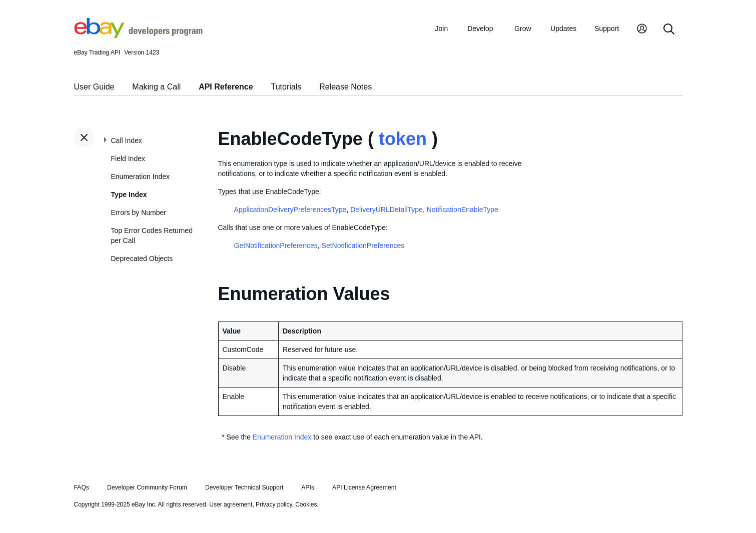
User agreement (231, 504)
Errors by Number (139, 212)
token (403, 139)
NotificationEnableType (463, 209)
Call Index (127, 140)
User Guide (94, 87)
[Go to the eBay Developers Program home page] (138, 35)
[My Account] (642, 30)
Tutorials (286, 87)
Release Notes (345, 87)
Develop (480, 28)
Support (607, 28)
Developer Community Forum (147, 487)
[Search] (669, 30)
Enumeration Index (141, 176)
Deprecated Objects (142, 258)
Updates (563, 28)
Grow (523, 28)
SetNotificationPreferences (363, 245)
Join (442, 28)
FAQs (82, 487)
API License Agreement (364, 487)
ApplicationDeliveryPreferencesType (290, 209)
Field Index (128, 158)
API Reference (226, 87)
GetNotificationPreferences (276, 245)
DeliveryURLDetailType (387, 209)
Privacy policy (274, 504)
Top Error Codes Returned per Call (152, 235)
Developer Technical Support (244, 487)
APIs (308, 487)
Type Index (129, 194)
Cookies (306, 504)
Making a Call (156, 87)
